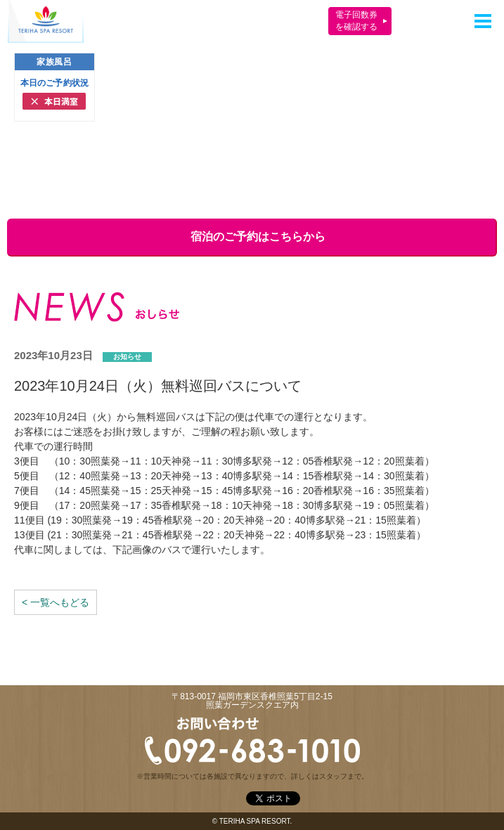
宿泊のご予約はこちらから (251, 236)
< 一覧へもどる (56, 602)
